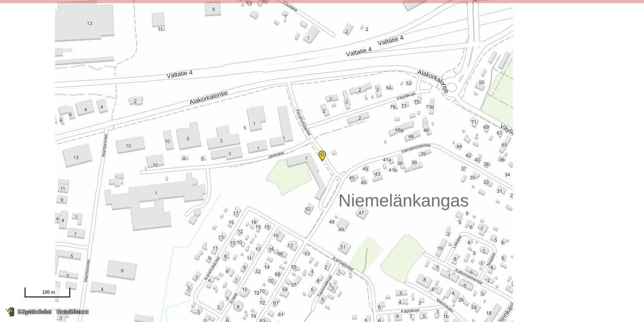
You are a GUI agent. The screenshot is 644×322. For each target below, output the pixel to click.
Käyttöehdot (35, 312)
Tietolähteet (72, 312)
